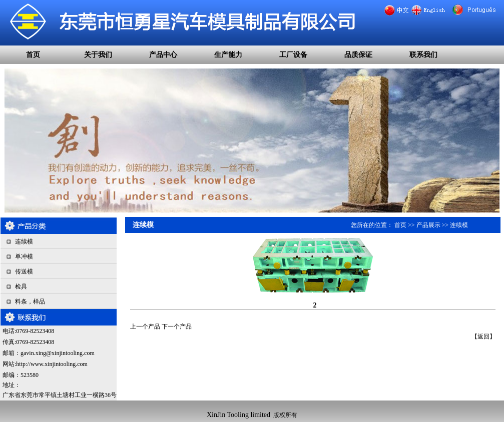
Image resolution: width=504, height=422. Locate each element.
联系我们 (423, 55)
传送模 (24, 271)
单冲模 (24, 256)
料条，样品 (30, 301)
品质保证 (358, 55)
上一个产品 (145, 326)
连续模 (24, 241)
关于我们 (98, 55)
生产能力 (228, 55)
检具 (21, 286)
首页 (33, 55)
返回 (483, 336)
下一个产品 (177, 326)
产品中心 (163, 55)
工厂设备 (293, 55)
